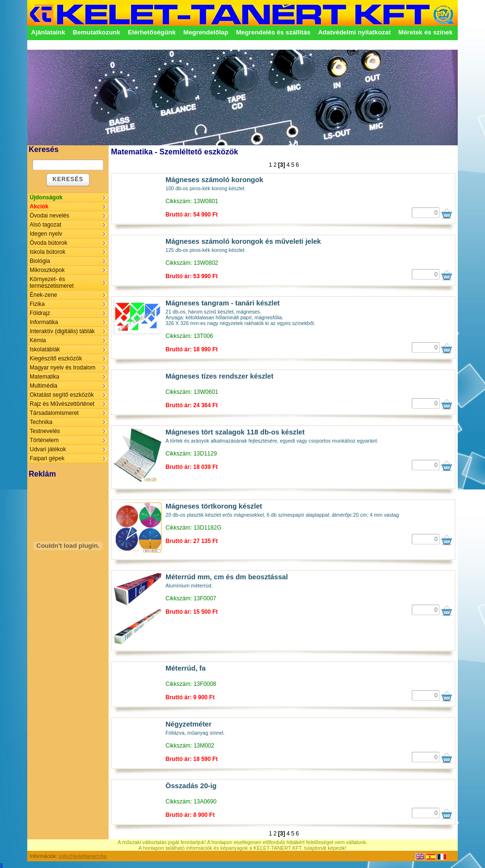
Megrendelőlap (206, 32)
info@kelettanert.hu (83, 856)
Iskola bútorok (48, 252)
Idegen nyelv (46, 234)
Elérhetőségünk (152, 32)
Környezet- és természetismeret (52, 282)
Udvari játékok (48, 449)
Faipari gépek (47, 458)
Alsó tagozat (45, 225)
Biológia (40, 261)
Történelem (44, 440)
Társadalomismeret (54, 413)
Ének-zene (43, 295)
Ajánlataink (48, 32)
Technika (41, 422)
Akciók (39, 206)
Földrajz (40, 313)
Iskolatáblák (45, 349)
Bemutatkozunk (96, 32)
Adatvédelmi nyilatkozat (354, 32)
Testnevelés (45, 431)
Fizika (37, 304)
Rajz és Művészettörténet (62, 404)
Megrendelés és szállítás (273, 32)
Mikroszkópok (47, 270)
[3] (281, 165)
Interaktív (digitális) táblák (62, 331)
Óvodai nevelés (50, 216)
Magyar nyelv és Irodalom (62, 368)
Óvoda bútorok (49, 243)
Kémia (38, 340)
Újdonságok (46, 197)
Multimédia (44, 386)
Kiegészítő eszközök (56, 358)
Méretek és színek (425, 32)
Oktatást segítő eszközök (62, 395)
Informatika (44, 322)
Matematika (44, 377)
